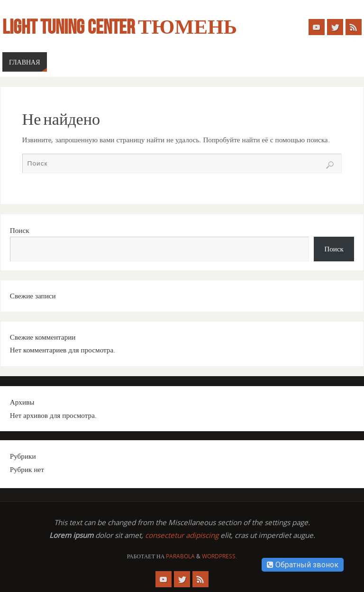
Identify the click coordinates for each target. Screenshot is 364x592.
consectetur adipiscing (182, 535)
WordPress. (219, 556)
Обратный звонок (303, 565)
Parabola (180, 556)
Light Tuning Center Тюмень (120, 27)
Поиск (20, 230)
